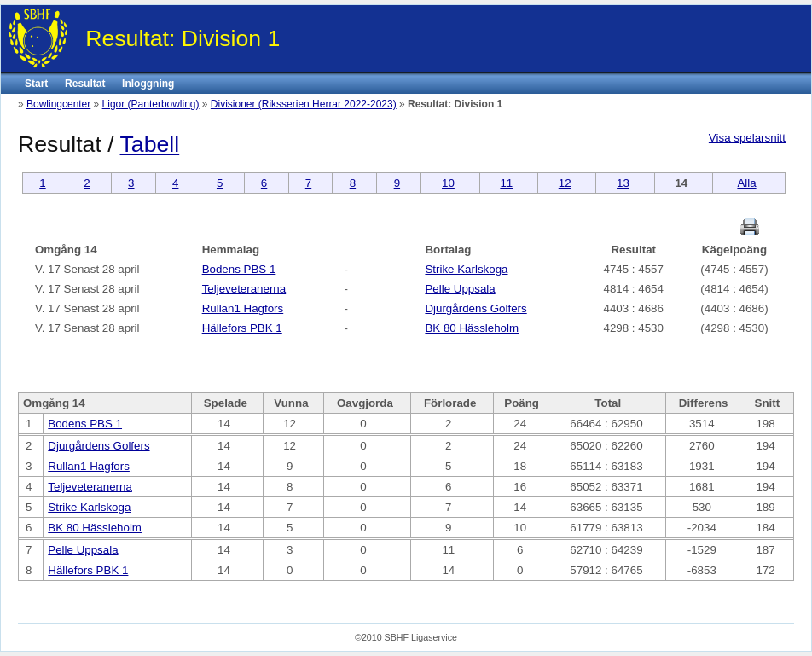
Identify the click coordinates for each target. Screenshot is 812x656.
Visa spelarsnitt (747, 138)
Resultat (85, 84)
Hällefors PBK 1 (242, 328)
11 (506, 183)
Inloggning (148, 84)
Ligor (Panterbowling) (151, 104)
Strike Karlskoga (466, 269)
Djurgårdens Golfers (476, 308)
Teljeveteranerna (244, 289)
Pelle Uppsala (460, 289)
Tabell (150, 144)
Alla (746, 183)
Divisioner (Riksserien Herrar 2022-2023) (304, 104)
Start (36, 84)
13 (623, 183)
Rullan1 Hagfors (243, 308)
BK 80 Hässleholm (472, 328)
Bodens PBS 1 (239, 269)
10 (448, 183)
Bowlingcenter (58, 104)
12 (565, 183)
